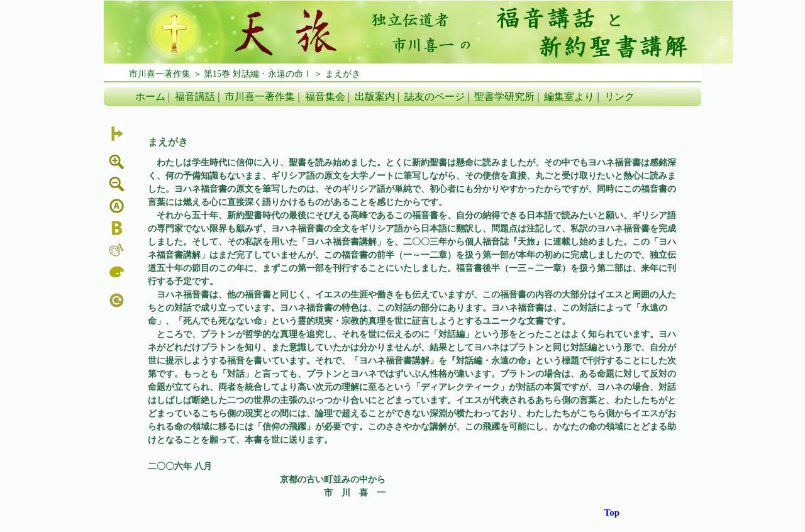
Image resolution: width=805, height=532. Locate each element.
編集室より (569, 97)
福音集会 (325, 97)
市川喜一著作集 (260, 97)
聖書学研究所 (504, 97)
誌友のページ (435, 97)
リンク (619, 97)
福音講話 (195, 97)
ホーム (150, 97)
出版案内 (375, 97)
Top (612, 513)
